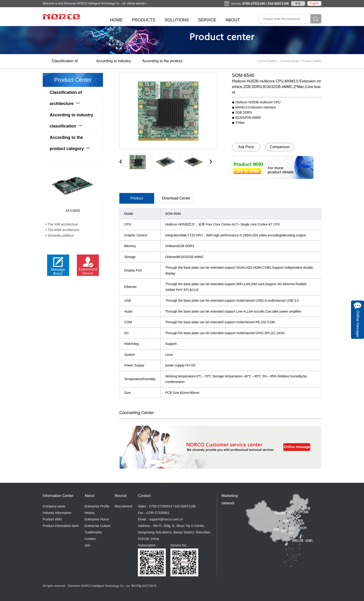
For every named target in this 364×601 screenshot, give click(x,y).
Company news (54, 506)
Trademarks (93, 532)
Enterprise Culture (98, 526)
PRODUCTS (144, 20)
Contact (90, 539)
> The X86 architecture (62, 224)
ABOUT (233, 20)
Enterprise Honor (97, 519)
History (90, 513)
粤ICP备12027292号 (144, 586)
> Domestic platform (60, 235)
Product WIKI (52, 519)
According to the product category (162, 64)
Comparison (280, 147)
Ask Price (246, 147)
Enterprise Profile (97, 506)
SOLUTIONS (177, 20)
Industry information (57, 513)
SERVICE (207, 20)
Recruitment (123, 506)
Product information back (61, 526)
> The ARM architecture (62, 230)
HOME (116, 20)
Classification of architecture (65, 64)
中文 (298, 3)
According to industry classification (113, 64)
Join (88, 545)
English (314, 3)
